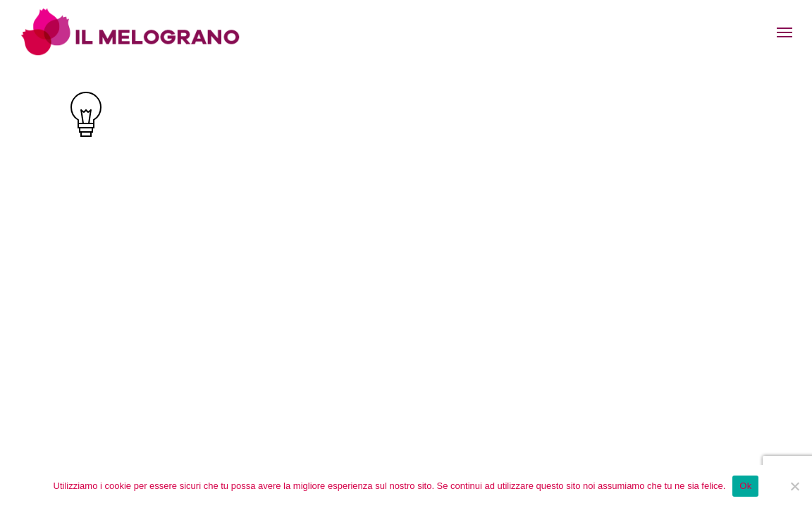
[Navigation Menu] (785, 32)
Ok (745, 486)
